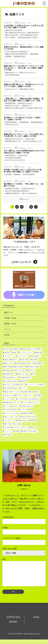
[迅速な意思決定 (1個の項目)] (20, 363)
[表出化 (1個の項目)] (32, 428)
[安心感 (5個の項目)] (6, 349)
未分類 (7, 335)
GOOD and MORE (13, 624)
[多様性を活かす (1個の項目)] (22, 420)
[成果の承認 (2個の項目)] (39, 353)
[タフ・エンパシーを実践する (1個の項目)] (35, 385)
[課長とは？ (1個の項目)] (31, 371)
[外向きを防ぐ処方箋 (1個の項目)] (10, 410)
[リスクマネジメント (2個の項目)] (25, 353)
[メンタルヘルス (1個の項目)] (8, 420)
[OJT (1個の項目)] (33, 374)
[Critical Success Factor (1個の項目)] (28, 417)
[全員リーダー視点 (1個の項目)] (18, 371)
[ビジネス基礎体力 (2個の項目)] (35, 349)
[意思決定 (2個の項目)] (6, 353)
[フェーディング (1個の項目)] (8, 356)
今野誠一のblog (10, 318)
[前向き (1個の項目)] (36, 392)
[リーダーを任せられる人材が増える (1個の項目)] (28, 399)
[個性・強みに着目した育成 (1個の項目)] (12, 424)
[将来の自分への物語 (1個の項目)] (32, 367)
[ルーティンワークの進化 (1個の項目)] (11, 413)
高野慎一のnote (10, 324)
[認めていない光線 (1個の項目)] (22, 374)
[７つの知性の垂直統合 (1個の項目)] (35, 363)
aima (35, 621)
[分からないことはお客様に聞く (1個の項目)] (13, 385)
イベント (8, 329)
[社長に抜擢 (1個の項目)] (24, 360)
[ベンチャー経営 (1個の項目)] (8, 399)
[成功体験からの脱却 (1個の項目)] (16, 367)
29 (31, 207)
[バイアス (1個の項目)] (24, 388)
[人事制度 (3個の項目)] (14, 349)
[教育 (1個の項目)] (5, 367)
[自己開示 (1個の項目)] (34, 360)
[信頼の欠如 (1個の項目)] (23, 381)
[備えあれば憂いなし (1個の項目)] (10, 378)
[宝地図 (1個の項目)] (16, 431)
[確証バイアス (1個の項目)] (8, 363)
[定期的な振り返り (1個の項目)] (25, 378)
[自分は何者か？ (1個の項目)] (35, 356)
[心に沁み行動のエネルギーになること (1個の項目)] (15, 428)
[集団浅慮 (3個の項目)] (23, 349)
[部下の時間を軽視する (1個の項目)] (10, 388)
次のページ (24, 199)
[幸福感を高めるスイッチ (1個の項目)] (11, 403)
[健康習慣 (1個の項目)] (33, 420)
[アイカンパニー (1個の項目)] (22, 356)
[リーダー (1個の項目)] (29, 395)
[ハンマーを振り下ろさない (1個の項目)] (30, 403)
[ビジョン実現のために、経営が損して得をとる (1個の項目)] (18, 406)
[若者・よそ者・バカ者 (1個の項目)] (10, 417)
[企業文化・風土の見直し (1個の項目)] (29, 431)
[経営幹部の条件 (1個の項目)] (8, 374)
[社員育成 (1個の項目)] (38, 395)
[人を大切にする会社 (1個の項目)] (10, 381)
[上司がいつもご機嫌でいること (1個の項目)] (13, 395)
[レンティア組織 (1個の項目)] (24, 410)
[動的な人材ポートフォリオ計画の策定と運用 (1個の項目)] (17, 392)
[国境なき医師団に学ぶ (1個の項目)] (10, 360)
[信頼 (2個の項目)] (14, 353)
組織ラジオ (8, 312)
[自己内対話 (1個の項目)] (7, 435)
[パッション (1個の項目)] (7, 431)
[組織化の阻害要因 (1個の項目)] (28, 413)
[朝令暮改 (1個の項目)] (6, 371)
